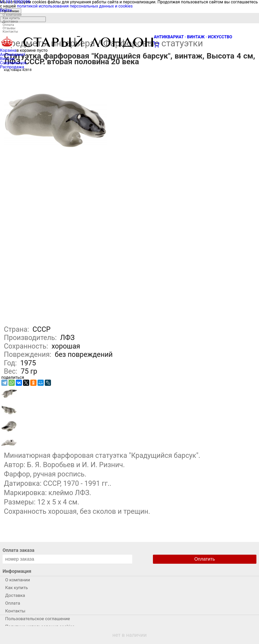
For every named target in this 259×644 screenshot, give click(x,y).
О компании (12, 15)
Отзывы (9, 28)
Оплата (8, 25)
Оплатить (205, 559)
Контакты (10, 31)
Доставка (10, 21)
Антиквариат (13, 55)
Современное (13, 63)
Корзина (8, 50)
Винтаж (7, 59)
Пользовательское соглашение (38, 619)
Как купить (11, 18)
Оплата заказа (18, 550)
